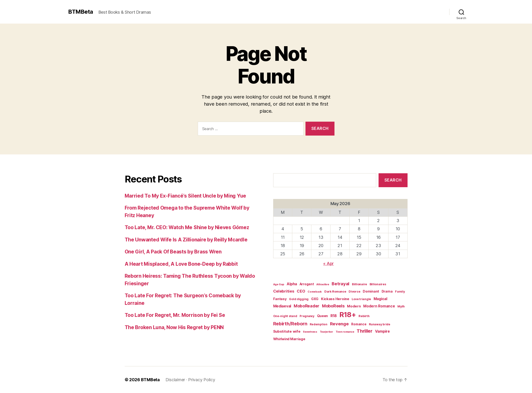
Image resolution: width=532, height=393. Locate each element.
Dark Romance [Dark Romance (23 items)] (335, 292)
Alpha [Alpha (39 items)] (292, 284)
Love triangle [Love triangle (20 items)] (361, 299)
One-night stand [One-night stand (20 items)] (285, 316)
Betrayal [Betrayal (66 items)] (340, 284)
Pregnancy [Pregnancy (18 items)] (307, 316)
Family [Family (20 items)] (400, 292)
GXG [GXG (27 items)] (315, 299)
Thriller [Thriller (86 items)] (365, 331)
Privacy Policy (202, 380)
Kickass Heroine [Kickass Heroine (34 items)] (335, 299)
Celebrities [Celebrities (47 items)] (284, 291)
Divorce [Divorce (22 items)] (354, 292)
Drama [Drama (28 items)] (387, 291)
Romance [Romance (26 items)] (359, 324)
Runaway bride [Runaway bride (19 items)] (380, 324)
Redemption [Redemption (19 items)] (318, 324)
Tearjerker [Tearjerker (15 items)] (326, 332)
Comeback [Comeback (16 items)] (315, 292)
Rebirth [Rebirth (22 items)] (364, 316)
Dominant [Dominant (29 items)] (371, 291)
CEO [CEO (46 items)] (301, 291)
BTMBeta (80, 12)
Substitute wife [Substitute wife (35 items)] (287, 331)
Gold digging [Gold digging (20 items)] (299, 299)
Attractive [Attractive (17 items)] (323, 284)
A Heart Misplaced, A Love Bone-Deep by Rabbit (181, 264)
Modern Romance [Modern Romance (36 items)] (379, 306)
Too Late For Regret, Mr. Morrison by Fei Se (175, 315)
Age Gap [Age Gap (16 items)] (279, 284)
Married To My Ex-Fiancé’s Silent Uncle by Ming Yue (186, 196)
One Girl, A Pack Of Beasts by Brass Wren (173, 252)
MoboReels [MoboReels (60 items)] (333, 306)
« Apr (328, 263)
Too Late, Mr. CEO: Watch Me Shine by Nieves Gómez (187, 227)
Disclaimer (175, 380)
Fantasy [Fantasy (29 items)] (280, 299)
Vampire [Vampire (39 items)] (382, 331)
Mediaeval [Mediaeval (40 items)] (282, 306)
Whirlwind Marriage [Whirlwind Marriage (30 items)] (289, 339)
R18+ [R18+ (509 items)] (348, 315)
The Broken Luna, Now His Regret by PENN (174, 327)
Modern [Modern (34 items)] (354, 306)
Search (393, 180)
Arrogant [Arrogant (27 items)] (307, 284)
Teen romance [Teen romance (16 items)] (345, 332)
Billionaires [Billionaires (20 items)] (378, 284)
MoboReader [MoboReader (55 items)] (307, 306)
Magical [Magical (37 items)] (380, 299)
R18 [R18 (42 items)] (334, 316)
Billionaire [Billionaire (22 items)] (359, 284)
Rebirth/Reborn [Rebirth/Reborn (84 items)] (290, 324)
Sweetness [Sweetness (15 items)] (310, 332)
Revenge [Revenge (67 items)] (339, 324)
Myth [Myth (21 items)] (401, 306)
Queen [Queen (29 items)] (323, 316)
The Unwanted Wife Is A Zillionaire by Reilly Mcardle (186, 240)
